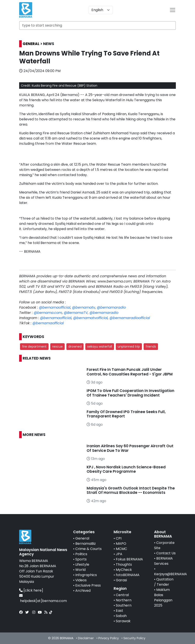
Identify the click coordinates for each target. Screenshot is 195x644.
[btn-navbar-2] (173, 10)
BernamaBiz (86, 544)
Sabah (121, 616)
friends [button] (151, 346)
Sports (81, 559)
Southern (124, 605)
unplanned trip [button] (129, 346)
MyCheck (124, 570)
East (119, 611)
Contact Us (166, 553)
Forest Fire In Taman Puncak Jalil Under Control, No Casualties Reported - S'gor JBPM (130, 372)
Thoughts (124, 564)
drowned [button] (75, 346)
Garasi (121, 580)
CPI (119, 538)
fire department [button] (34, 346)
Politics (81, 554)
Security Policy (134, 638)
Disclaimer (86, 638)
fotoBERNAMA (128, 575)
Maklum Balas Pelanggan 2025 (163, 598)
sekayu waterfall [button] (100, 346)
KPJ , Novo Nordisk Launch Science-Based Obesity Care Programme (126, 469)
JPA (119, 554)
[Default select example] (101, 10)
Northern (124, 600)
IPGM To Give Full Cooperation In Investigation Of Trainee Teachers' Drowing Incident (130, 393)
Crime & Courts (88, 549)
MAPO (121, 544)
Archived (83, 591)
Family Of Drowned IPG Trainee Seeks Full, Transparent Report (126, 414)
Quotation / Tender (164, 582)
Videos (81, 580)
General (82, 538)
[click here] (33, 590)
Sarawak (123, 621)
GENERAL (31, 44)
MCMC (121, 549)
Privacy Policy (109, 638)
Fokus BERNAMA (129, 559)
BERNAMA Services (163, 561)
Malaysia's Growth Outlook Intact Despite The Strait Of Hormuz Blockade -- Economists (131, 490)
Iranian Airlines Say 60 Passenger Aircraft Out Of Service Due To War (130, 448)
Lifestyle (82, 564)
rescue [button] (57, 346)
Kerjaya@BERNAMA (171, 574)
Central (122, 595)
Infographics (86, 575)
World (80, 570)
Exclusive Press (88, 585)
